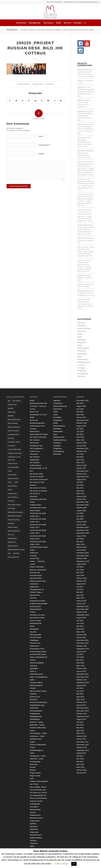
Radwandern (82, 354)
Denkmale (34, 764)
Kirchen (33, 767)
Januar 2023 (81, 446)
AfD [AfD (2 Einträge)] (9, 401)
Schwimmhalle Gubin (38, 654)
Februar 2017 (82, 601)
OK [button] (74, 864)
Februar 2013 (82, 736)
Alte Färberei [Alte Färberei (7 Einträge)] (17, 401)
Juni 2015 (80, 657)
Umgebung (82, 371)
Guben (80, 334)
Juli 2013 (80, 722)
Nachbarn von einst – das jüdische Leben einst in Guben (38, 618)
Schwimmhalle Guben (38, 652)
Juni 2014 (80, 691)
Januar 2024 (81, 417)
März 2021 (80, 494)
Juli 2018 (80, 567)
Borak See (34, 420)
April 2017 (80, 595)
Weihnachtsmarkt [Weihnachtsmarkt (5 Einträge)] (13, 557)
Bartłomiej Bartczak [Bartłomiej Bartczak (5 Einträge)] (14, 420)
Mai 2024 (80, 412)
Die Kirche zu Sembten (39, 491)
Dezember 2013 (83, 708)
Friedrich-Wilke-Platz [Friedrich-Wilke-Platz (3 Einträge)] (14, 449)
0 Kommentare (38, 84)
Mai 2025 (80, 403)
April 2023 (80, 437)
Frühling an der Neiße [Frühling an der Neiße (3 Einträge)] (15, 453)
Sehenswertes (35, 810)
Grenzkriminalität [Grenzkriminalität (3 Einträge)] (13, 467)
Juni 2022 (80, 454)
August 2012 (81, 753)
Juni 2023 (80, 431)
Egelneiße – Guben (37, 725)
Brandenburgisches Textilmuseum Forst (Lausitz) (37, 426)
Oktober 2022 (82, 451)
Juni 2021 (80, 485)
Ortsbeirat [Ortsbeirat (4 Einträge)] (11, 523)
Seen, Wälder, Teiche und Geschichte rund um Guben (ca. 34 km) (38, 790)
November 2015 (83, 643)
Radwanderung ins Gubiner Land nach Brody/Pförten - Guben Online (86, 114)
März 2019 (80, 544)
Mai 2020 (80, 519)
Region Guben (35, 773)
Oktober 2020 (82, 508)
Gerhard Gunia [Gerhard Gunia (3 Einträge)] (13, 463)
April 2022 (80, 460)
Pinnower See (35, 643)
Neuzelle (33, 632)
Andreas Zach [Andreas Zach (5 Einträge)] (12, 405)
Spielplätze (34, 668)
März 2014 (80, 699)
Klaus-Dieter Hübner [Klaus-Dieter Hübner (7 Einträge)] (14, 505)
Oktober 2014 (82, 680)
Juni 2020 (80, 516)
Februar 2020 (82, 522)
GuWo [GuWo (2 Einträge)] (16, 482)
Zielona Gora (35, 697)
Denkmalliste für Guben (39, 434)
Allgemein (81, 323)
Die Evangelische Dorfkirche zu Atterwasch (36, 451)
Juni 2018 (80, 570)
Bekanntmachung (84, 328)
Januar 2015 (81, 671)
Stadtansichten (83, 359)
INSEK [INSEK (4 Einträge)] (10, 490)
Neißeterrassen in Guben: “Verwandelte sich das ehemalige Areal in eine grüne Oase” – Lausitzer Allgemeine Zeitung (85, 214)
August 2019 (81, 536)
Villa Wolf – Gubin (37, 759)
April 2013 (80, 731)
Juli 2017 (80, 587)
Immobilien (82, 340)
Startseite (21, 23)
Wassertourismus (36, 818)
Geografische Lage (37, 705)
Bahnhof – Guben (37, 722)
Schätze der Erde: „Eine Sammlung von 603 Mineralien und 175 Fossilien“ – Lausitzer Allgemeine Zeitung (85, 265)
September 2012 (83, 750)
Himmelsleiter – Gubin (38, 733)
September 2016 (83, 615)
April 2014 (80, 697)
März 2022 (80, 462)
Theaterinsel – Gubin (38, 756)
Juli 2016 (80, 621)
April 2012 (80, 764)
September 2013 (83, 716)
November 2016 (83, 609)
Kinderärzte (34, 832)
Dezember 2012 (83, 742)
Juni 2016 (80, 623)
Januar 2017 (81, 604)
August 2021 (81, 479)
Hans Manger (81, 284)
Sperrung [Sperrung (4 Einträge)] (11, 535)
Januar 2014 (81, 705)
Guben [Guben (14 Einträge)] (10, 471)
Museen (33, 770)
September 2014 (83, 683)
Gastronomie (35, 821)
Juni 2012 (80, 759)
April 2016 (80, 629)
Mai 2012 (80, 762)
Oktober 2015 (82, 646)
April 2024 (80, 415)
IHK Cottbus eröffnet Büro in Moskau (49, 30)
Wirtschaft (81, 376)
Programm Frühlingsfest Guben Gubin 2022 (86, 240)
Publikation (82, 351)
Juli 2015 (80, 654)
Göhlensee (34, 553)
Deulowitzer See (36, 446)
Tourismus (48, 23)
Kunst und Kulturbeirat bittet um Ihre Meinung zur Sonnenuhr (86, 293)
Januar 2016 (81, 637)
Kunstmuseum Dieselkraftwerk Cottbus (36, 609)
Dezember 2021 (83, 471)
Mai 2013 (80, 728)
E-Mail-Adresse (45, 145)
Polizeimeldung (83, 348)
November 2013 (83, 711)
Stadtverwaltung (36, 838)
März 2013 (80, 733)
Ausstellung (82, 325)
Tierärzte (33, 841)
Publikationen (35, 714)
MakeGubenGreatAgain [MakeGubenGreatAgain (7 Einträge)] (15, 512)
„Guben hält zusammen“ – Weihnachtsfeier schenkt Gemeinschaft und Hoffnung (86, 74)
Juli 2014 (80, 688)
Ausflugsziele (35, 804)
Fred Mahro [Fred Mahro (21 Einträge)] (12, 446)
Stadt (59, 23)
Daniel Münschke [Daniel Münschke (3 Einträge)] (13, 431)
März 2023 (80, 440)
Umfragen (81, 368)
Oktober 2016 (82, 612)
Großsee (33, 556)
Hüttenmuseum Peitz (83, 271)
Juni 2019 (80, 539)
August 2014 (81, 685)
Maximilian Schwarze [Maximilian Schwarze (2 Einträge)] (15, 516)
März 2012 (80, 767)
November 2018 (83, 556)
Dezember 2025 (83, 401)
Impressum (34, 584)
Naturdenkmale (36, 623)
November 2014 (83, 677)
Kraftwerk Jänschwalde (39, 604)
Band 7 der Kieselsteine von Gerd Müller (38, 415)
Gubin (80, 337)
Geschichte (82, 331)
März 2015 (80, 666)
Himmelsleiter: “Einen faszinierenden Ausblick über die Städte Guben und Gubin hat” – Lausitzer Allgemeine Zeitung (86, 183)
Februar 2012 (82, 770)
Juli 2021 (80, 482)
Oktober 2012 (82, 747)
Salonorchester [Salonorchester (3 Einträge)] (13, 527)
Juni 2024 (80, 409)
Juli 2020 (80, 513)
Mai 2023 (80, 434)
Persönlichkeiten (36, 711)
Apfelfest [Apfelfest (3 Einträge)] (11, 408)
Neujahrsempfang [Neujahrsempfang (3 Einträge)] (13, 520)
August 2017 (81, 584)
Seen (32, 778)
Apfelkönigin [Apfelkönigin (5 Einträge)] (12, 412)
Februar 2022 (82, 465)
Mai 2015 (80, 660)
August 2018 (81, 564)
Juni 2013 (80, 725)
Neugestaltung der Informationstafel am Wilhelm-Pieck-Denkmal (85, 155)
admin (51, 84)
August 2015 (81, 652)
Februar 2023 (82, 443)
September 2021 (83, 477)
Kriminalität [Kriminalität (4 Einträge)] (11, 508)
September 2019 (83, 533)
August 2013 (81, 719)
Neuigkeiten (35, 23)
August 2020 (81, 511)
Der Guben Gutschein (38, 437)
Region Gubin (35, 776)
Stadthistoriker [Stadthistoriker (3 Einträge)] (12, 538)
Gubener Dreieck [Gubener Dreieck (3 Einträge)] (13, 478)
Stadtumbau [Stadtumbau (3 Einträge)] (12, 542)
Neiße (32, 626)
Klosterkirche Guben (38, 601)
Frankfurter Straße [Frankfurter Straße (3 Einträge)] (14, 442)
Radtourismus (35, 815)
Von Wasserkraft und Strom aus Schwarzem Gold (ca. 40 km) (38, 798)
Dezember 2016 (83, 606)
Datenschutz (35, 431)
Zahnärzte (34, 826)
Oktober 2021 (82, 474)
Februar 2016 (82, 635)
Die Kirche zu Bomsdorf (39, 479)
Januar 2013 (81, 739)
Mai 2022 (80, 457)
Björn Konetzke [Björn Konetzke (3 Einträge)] (13, 423)
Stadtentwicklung (84, 362)
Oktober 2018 (82, 558)
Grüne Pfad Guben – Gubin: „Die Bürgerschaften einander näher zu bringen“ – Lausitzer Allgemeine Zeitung (86, 251)
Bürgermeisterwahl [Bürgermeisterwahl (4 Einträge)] (14, 427)
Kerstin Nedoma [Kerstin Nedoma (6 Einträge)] (13, 497)
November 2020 (83, 505)
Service (67, 23)
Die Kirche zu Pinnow (38, 488)
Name (41, 136)
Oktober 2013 (82, 714)
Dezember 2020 (83, 502)
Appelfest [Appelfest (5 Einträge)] (11, 416)
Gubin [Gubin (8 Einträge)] (10, 482)
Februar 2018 (82, 578)
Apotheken (34, 829)
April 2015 (80, 663)
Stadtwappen (35, 719)
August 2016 (81, 618)
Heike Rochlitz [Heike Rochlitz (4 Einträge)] (12, 486)
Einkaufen (34, 699)
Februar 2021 (82, 496)
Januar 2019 (81, 550)
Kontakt (78, 23)
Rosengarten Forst (37, 649)
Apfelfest (33, 824)
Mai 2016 (80, 626)
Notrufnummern (36, 835)
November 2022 (83, 448)
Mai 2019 (80, 542)
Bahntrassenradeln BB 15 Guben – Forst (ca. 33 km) (38, 406)
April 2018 (80, 575)
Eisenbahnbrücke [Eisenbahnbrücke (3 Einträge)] (13, 435)
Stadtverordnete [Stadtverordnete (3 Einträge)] (13, 546)
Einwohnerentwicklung (38, 702)
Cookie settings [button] (61, 864)
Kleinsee (33, 598)
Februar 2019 (82, 547)
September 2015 (83, 649)
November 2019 (83, 530)
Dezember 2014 (83, 674)
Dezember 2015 (83, 640)
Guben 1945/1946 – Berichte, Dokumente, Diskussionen (38, 570)
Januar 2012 (81, 773)
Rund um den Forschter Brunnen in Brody (86, 131)
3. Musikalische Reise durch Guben (85, 278)
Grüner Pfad (81, 205)
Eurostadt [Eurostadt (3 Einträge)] (11, 438)
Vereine (33, 812)
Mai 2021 (80, 488)
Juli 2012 (80, 756)
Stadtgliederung (36, 716)
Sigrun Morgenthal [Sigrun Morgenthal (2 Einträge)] (14, 531)
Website (42, 154)
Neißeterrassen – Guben (84, 221)
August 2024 (81, 406)
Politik (80, 345)
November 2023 (83, 420)
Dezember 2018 (83, 553)
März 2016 (80, 632)
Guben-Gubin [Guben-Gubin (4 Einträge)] (12, 475)
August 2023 (81, 426)
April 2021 (80, 491)
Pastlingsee (34, 640)
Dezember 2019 (83, 527)
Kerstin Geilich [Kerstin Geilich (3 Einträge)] (12, 493)
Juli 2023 (80, 429)
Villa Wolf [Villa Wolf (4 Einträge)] (16, 553)
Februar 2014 (82, 702)
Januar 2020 (81, 525)
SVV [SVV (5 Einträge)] (9, 553)
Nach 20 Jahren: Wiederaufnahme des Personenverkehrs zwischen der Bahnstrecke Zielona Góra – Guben (86, 229)
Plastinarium (35, 646)
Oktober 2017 (82, 581)
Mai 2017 (80, 592)
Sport (79, 357)
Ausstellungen (35, 762)
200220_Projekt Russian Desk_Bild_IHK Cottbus (35, 48)
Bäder (32, 401)
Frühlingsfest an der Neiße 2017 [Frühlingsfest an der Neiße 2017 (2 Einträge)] (14, 458)
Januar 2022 (81, 468)
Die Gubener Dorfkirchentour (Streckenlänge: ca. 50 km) (86, 172)
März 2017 (80, 598)
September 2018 (83, 561)
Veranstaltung (83, 374)
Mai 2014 (80, 694)
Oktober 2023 (82, 423)
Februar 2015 (82, 668)
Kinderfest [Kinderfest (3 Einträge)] (11, 501)
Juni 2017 (80, 589)
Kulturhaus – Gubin (37, 736)
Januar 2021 (81, 499)
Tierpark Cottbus (36, 683)
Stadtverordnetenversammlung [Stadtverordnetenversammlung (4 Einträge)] (16, 550)
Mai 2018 (80, 573)
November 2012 (83, 745)
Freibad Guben (36, 505)
